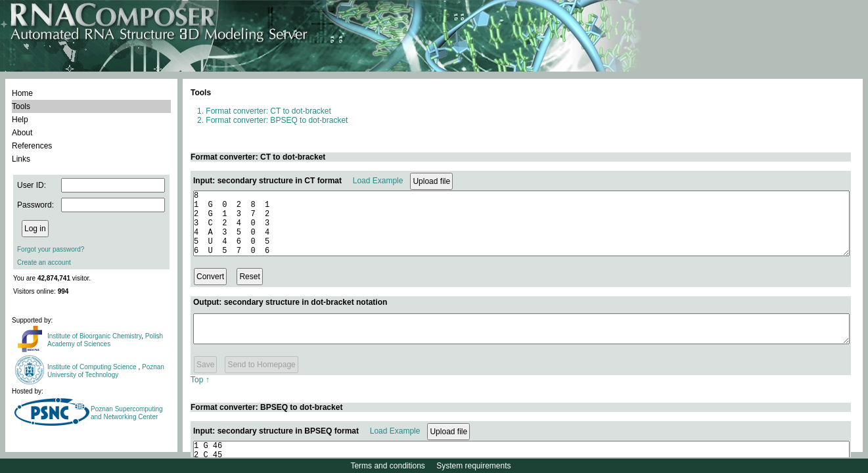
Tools (21, 106)
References (32, 146)
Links (21, 159)
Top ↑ (200, 394)
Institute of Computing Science (93, 367)
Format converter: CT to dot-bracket (268, 111)
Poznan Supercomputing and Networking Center (127, 413)
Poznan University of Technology (106, 371)
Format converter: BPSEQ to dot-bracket (277, 120)
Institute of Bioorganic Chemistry (94, 336)
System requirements (473, 466)
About (22, 133)
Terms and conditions (387, 466)
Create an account (44, 262)
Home (22, 93)
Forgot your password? (51, 249)
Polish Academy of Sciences (105, 340)
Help (20, 120)
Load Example (378, 181)
